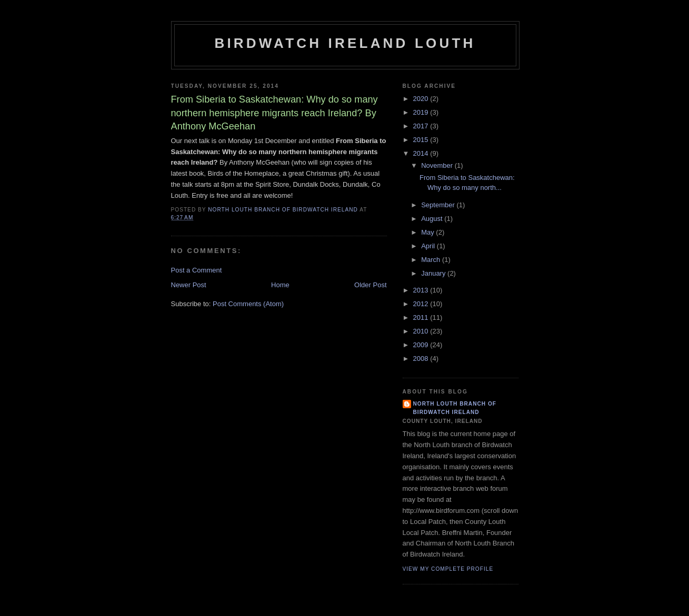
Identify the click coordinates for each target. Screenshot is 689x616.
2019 (422, 112)
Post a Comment (197, 270)
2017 (422, 126)
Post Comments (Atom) (248, 304)
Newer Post (189, 285)
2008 (422, 359)
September (439, 205)
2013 (422, 290)
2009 (422, 345)
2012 (422, 304)
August (433, 219)
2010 (422, 331)
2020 (422, 99)
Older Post (370, 285)
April (429, 246)
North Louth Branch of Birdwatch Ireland (455, 408)
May (428, 232)
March (432, 260)
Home (280, 285)
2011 (422, 317)
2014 (422, 153)
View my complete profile (448, 569)
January (434, 273)
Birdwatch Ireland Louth (345, 43)
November (438, 165)
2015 (422, 140)
